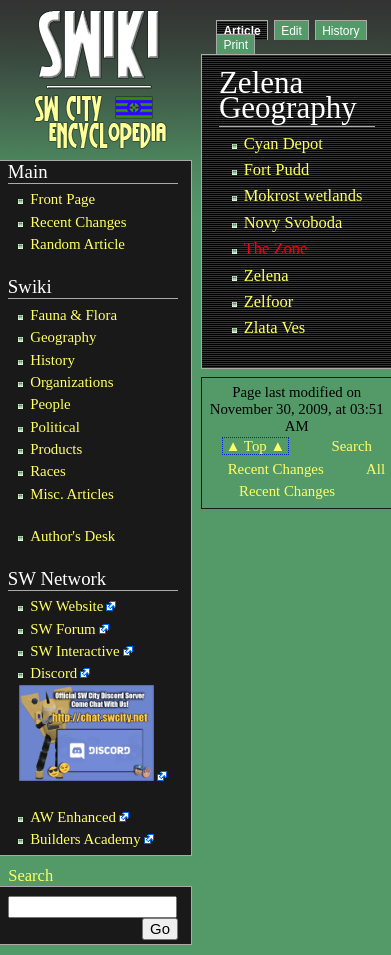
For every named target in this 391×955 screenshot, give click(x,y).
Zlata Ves (275, 327)
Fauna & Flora (73, 315)
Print (235, 45)
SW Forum (63, 629)
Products (56, 449)
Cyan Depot (283, 143)
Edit (291, 31)
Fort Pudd (277, 169)
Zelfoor (268, 301)
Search (30, 875)
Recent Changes (78, 222)
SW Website (66, 606)
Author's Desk (72, 536)
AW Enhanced (73, 817)
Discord (53, 673)
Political (55, 427)
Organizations (71, 382)
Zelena (266, 275)
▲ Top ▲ (255, 446)
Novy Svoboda (293, 222)
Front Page (62, 199)
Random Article (77, 244)
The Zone (276, 248)
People (50, 404)
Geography (63, 337)
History (52, 360)
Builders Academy (85, 839)
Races (48, 471)
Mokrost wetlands (303, 195)
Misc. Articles (72, 494)
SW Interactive (74, 651)
